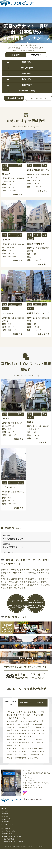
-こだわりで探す (7, 836)
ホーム (5, 820)
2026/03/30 (26, 546)
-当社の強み (6, 840)
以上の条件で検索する (14, 99)
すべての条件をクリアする (39, 98)
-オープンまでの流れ (9, 842)
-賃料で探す (6, 833)
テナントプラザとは (11, 703)
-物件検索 (5, 825)
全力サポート (27, 703)
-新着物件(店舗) (7, 845)
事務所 (6, 169)
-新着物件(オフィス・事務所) (12, 848)
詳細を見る (19, 195)
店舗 (20, 165)
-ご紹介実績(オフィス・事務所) (13, 853)
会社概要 (11, 712)
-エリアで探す (7, 830)
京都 (5, 165)
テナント (12, 165)
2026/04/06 (26, 538)
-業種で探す (6, 828)
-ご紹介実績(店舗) (8, 850)
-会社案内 (5, 823)
